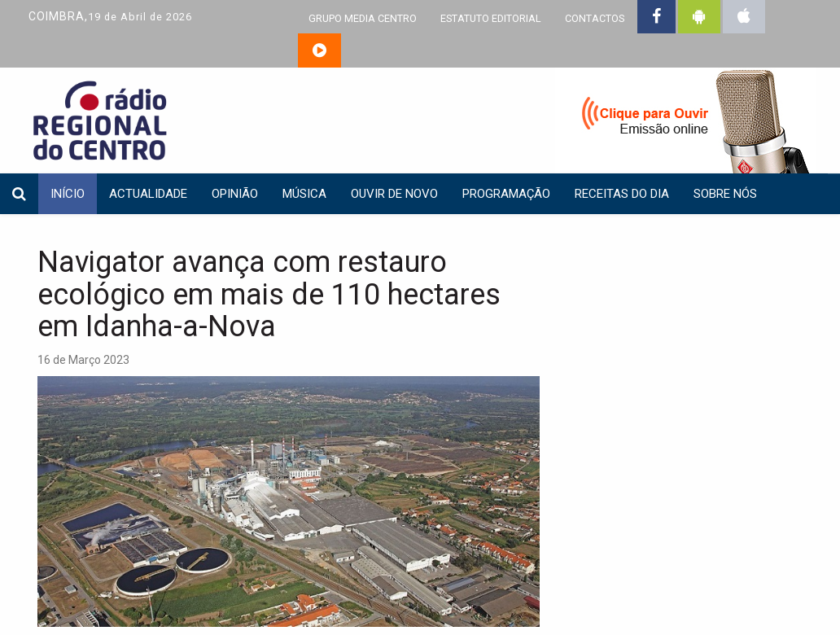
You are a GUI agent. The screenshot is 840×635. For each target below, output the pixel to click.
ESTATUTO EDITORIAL (491, 18)
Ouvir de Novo (394, 194)
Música (304, 194)
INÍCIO (68, 194)
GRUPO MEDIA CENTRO (363, 18)
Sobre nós (725, 194)
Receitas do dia (622, 194)
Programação (506, 194)
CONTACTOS (595, 18)
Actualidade (148, 194)
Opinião (235, 194)
